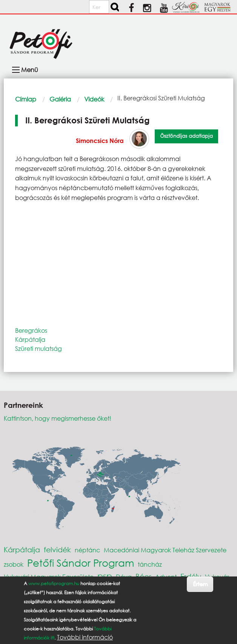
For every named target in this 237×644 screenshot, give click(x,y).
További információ (85, 637)
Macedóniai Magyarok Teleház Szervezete (165, 550)
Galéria (60, 99)
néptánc (87, 550)
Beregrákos (31, 330)
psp (105, 576)
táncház (150, 564)
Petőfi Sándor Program (81, 563)
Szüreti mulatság (38, 348)
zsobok (14, 564)
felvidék (57, 549)
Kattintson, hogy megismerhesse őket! (58, 418)
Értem (200, 584)
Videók (94, 99)
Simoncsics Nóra (100, 141)
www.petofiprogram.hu (54, 583)
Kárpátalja (30, 339)
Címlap (26, 99)
